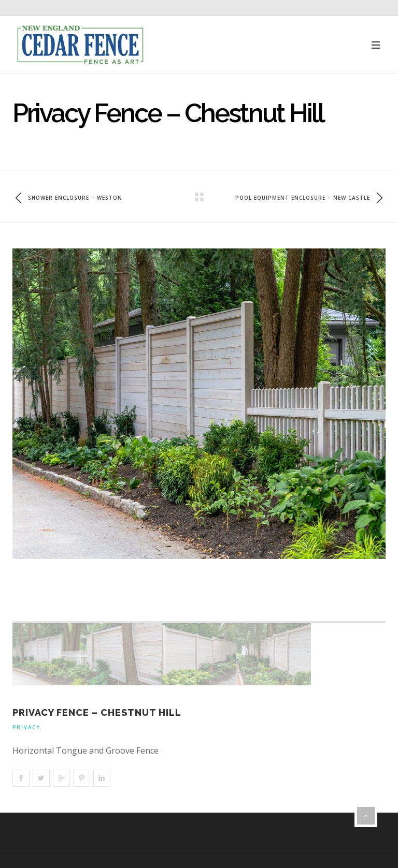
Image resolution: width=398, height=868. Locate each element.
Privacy (26, 727)
